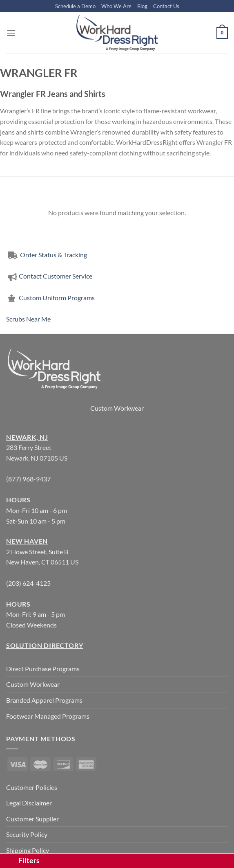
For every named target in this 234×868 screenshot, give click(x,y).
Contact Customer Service (49, 276)
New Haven (27, 541)
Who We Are (116, 6)
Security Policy (27, 834)
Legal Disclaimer (29, 803)
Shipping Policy (28, 850)
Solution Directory (45, 645)
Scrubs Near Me (28, 319)
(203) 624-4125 (28, 583)
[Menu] (11, 33)
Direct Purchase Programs (43, 669)
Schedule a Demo (75, 6)
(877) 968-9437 (28, 479)
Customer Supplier (32, 819)
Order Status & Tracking (47, 255)
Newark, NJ (27, 437)
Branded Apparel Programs (44, 700)
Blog (142, 6)
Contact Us (166, 6)
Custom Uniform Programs (50, 298)
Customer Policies (32, 787)
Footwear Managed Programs (48, 716)
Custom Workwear (117, 408)
